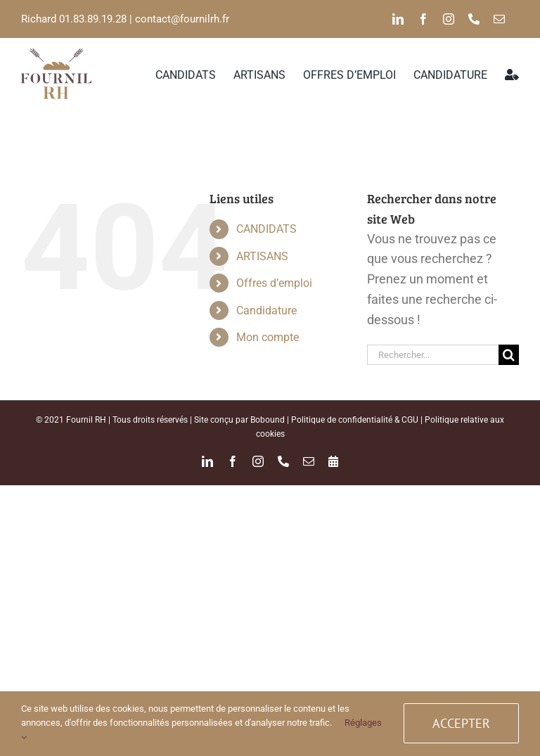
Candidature (266, 310)
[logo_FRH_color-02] (56, 55)
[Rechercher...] (433, 355)
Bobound (268, 420)
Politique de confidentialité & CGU (355, 420)
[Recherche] (509, 355)
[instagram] (449, 19)
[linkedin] (398, 19)
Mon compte (268, 337)
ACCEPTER (461, 723)
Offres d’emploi (274, 283)
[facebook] (423, 19)
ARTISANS (262, 256)
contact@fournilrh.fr (182, 19)
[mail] (499, 19)
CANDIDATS (266, 229)
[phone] (474, 19)
